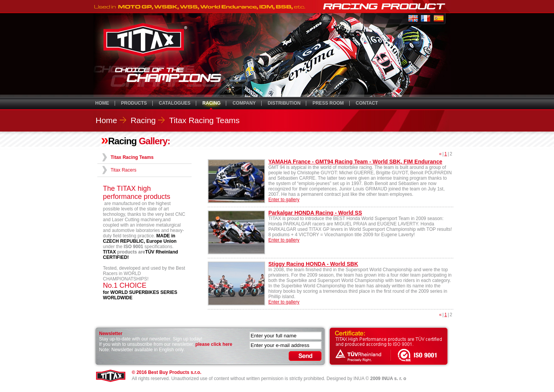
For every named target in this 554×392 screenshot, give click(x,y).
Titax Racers (124, 170)
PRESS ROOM (328, 103)
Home (107, 120)
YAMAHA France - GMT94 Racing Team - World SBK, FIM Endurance (355, 162)
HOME (102, 103)
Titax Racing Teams (204, 120)
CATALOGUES (175, 103)
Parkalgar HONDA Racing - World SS (315, 213)
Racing (143, 120)
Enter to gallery (284, 200)
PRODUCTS (134, 103)
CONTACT (367, 103)
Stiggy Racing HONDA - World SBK (313, 264)
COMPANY (244, 103)
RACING (211, 103)
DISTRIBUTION (284, 103)
